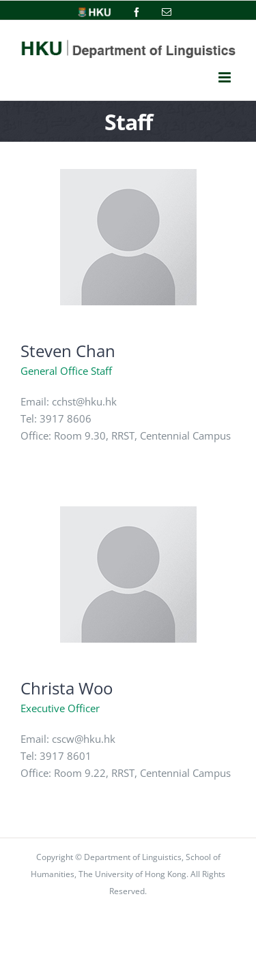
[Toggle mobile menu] (225, 78)
